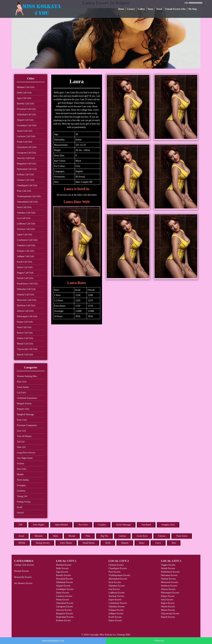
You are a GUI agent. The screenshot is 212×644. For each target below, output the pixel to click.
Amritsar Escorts (116, 596)
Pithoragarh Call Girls (27, 316)
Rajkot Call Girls (25, 333)
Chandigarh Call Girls (27, 185)
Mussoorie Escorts (170, 582)
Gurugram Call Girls (26, 153)
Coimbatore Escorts (118, 603)
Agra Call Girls (24, 98)
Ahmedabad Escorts (118, 579)
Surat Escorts (115, 582)
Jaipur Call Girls (25, 235)
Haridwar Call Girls (26, 305)
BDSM (22, 543)
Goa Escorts (114, 589)
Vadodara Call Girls (26, 213)
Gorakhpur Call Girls (27, 125)
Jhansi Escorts (63, 593)
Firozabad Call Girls (26, 109)
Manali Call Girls (25, 344)
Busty (142, 543)
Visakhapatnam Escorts (119, 575)
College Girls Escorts (24, 565)
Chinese (162, 536)
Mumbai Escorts (64, 565)
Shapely (125, 543)
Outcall (20, 513)
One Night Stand (25, 458)
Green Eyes (142, 536)
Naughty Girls (168, 525)
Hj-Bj (108, 543)
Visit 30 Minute (24, 436)
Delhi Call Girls (24, 93)
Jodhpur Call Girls (25, 256)
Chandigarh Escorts (118, 568)
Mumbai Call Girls (26, 87)
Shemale (39, 536)
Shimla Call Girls (25, 338)
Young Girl (22, 496)
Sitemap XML (124, 635)
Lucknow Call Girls (26, 136)
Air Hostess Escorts (23, 583)
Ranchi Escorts (168, 617)
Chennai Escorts (116, 565)
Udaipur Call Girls (26, 251)
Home (121, 9)
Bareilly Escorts (63, 575)
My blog (193, 9)
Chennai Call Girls (26, 180)
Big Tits (104, 536)
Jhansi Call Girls (25, 131)
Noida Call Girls (25, 142)
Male (56, 536)
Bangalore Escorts (64, 613)
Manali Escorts (168, 610)
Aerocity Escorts (64, 610)
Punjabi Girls (23, 409)
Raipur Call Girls (25, 322)
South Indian (23, 387)
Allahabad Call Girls (26, 114)
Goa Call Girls (24, 218)
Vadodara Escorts (117, 586)
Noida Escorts (63, 600)
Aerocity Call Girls (26, 158)
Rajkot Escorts (168, 603)
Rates (151, 9)
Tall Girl (21, 442)
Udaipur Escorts (116, 610)
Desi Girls (22, 469)
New (174, 543)
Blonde (72, 536)
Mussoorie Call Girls (27, 300)
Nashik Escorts (168, 568)
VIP (20, 525)
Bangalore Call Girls (26, 164)
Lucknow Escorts (64, 596)
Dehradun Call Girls (26, 289)
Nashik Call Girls (25, 278)
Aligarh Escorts (63, 586)
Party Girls (22, 420)
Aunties (21, 464)
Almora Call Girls (25, 311)
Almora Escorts (168, 589)
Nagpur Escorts (168, 565)
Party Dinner (66, 543)
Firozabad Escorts (64, 579)
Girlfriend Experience (27, 398)
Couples (102, 525)
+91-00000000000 (193, 3)
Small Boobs (89, 543)
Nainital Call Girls (25, 295)
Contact (131, 9)
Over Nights (39, 525)
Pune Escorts (115, 572)
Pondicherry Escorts (170, 572)
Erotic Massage (124, 525)
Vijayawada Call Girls (27, 349)
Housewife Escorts (23, 577)
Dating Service (43, 543)
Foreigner (21, 485)
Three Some (182, 536)
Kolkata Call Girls (25, 175)
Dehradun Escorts (169, 575)
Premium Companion (27, 425)
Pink (88, 536)
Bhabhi (20, 474)
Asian (21, 536)
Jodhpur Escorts (116, 613)
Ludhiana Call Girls (26, 224)
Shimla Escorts (168, 607)
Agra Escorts (62, 572)
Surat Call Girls (24, 207)
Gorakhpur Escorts (65, 589)
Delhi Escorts (62, 568)
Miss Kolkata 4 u (108, 635)
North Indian (23, 480)
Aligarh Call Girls (25, 120)
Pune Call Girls (24, 191)
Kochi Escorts (115, 617)
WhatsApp (159, 641)
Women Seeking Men (27, 376)
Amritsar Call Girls (26, 229)
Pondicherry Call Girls (27, 284)
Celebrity (21, 491)
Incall (20, 507)
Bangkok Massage (25, 414)
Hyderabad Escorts (65, 617)
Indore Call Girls (25, 267)
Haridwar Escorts (169, 586)
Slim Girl (21, 447)
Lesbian (122, 536)
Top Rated (146, 525)
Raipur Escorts (168, 596)
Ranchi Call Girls (25, 355)
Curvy (158, 543)
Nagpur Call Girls (25, 273)
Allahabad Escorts (64, 582)
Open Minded (61, 525)
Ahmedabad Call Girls (27, 202)
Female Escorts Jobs (176, 9)
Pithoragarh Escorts (170, 593)
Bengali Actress (24, 404)
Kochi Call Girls (25, 262)
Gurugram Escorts (64, 607)
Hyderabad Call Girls (27, 169)
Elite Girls (22, 382)
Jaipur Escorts (115, 600)
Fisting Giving (24, 502)
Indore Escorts (115, 620)
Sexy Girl (21, 431)
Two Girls (83, 525)
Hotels (159, 9)
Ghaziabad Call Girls (27, 147)
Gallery (141, 9)
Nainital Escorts (168, 579)
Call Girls (21, 393)
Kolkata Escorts (63, 620)
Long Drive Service (26, 453)
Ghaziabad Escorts (65, 603)
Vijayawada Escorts (170, 613)
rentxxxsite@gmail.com (53, 641)
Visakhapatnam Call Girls (29, 196)
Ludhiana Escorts (117, 593)
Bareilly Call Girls (25, 104)
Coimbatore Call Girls (27, 240)
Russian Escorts (21, 571)
